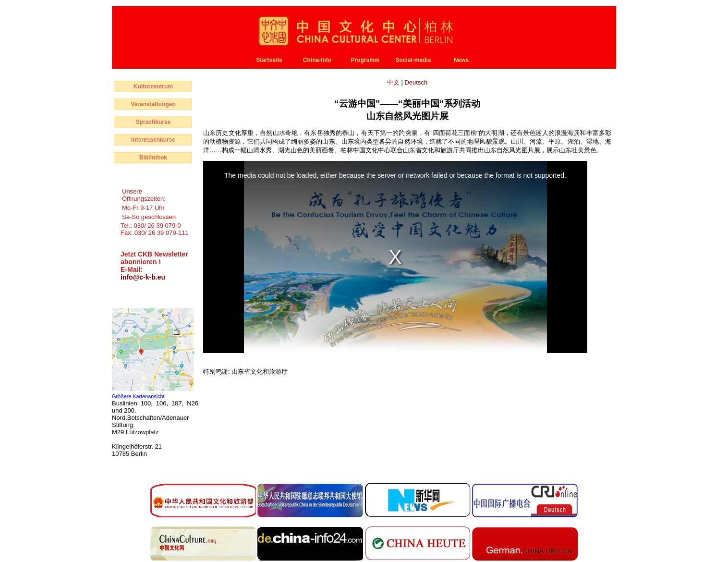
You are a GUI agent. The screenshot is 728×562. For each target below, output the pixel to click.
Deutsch (416, 82)
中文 (394, 82)
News (461, 60)
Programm (365, 60)
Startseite (269, 60)
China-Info (317, 60)
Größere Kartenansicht (138, 396)
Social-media (413, 60)
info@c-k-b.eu (143, 277)
